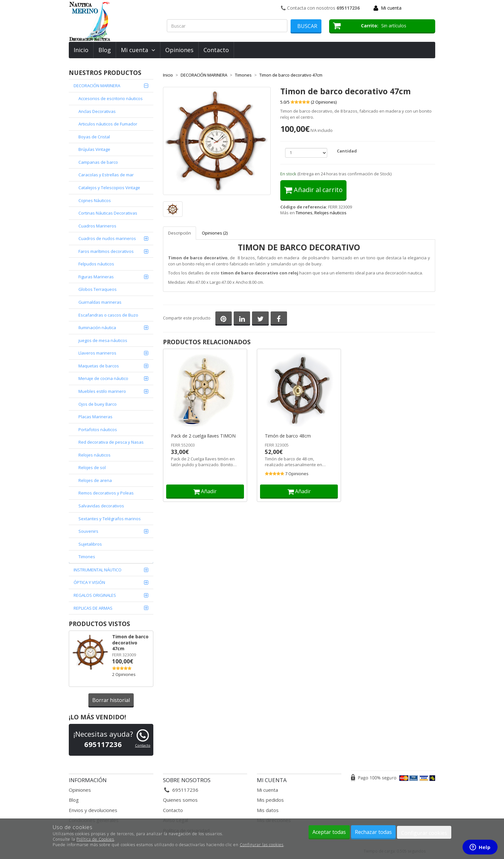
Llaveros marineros (97, 353)
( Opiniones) (324, 102)
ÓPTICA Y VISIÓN (89, 582)
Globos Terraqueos (98, 289)
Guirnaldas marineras (100, 302)
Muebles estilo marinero (102, 391)
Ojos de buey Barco (98, 404)
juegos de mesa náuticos (103, 340)
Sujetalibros (90, 544)
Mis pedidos (270, 800)
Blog (105, 50)
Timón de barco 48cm (288, 436)
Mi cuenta (391, 8)
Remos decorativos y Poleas (106, 493)
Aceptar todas (329, 832)
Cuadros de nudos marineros (107, 238)
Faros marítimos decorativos (106, 251)
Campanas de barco (98, 162)
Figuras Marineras (96, 277)
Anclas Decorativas (97, 111)
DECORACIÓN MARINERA (97, 86)
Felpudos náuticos (96, 264)
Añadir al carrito (313, 190)
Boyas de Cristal (94, 137)
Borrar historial (111, 700)
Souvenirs (88, 531)
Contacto (216, 50)
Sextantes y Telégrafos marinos (110, 519)
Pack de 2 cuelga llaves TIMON (203, 436)
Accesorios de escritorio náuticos (111, 98)
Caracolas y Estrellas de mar (106, 175)
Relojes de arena (95, 480)
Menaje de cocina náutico (103, 378)
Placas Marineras (95, 417)
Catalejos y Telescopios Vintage (109, 188)
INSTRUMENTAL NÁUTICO (98, 570)
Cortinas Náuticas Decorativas (108, 213)
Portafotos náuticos (98, 429)
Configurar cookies (424, 833)
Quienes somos (180, 800)
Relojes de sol (92, 467)
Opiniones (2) (215, 233)
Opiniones (179, 50)
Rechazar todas (373, 832)
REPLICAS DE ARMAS (93, 608)
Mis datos (268, 810)
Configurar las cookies (262, 845)
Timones (87, 557)
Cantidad (347, 151)
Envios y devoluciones (93, 810)
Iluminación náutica (97, 328)
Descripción (180, 233)
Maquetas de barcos (99, 366)
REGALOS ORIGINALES (95, 595)
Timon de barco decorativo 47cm (130, 642)
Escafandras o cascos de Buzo (108, 315)
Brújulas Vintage (94, 149)
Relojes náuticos (330, 213)
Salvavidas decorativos (101, 506)
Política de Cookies (95, 839)
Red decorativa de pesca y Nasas (111, 442)
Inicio (81, 50)
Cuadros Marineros (97, 226)
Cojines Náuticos (95, 200)
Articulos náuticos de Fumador (108, 124)
